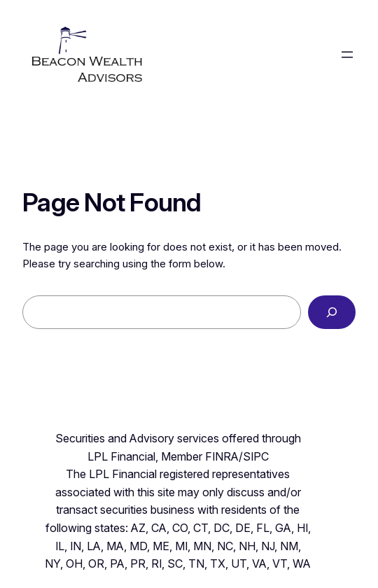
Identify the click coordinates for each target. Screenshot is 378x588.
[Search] (332, 312)
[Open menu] (347, 55)
